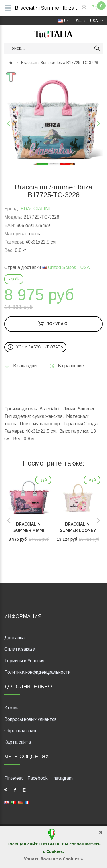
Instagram (62, 778)
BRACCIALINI (35, 209)
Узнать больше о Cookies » (53, 859)
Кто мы (12, 708)
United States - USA (66, 267)
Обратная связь (21, 731)
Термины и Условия (24, 661)
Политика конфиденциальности (37, 672)
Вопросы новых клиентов (31, 719)
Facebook (38, 778)
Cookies (54, 851)
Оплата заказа (20, 649)
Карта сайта (18, 742)
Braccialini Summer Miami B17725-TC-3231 (29, 530)
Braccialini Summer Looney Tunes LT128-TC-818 (78, 530)
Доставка (14, 638)
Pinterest (14, 778)
